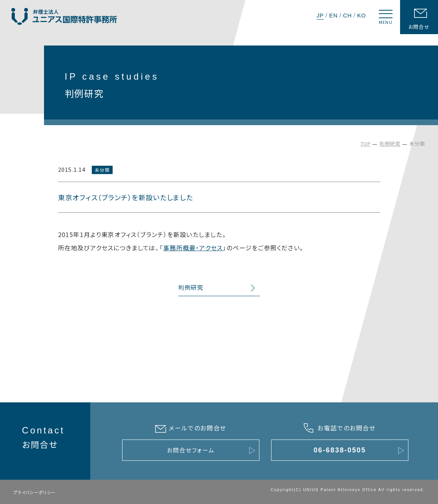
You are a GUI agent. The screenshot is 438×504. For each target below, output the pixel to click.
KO (362, 15)
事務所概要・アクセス (193, 248)
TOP (366, 144)
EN (333, 15)
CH (347, 15)
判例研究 (390, 144)
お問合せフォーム (191, 450)
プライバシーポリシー (35, 492)
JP (320, 15)
